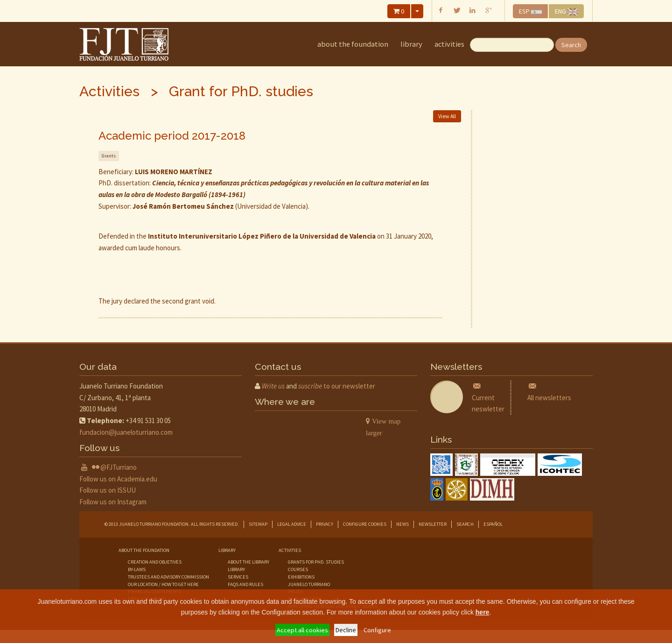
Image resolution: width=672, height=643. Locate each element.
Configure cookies (365, 524)
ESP (530, 11)
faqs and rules (245, 584)
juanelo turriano (309, 584)
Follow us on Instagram (113, 502)
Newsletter (433, 524)
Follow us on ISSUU (108, 490)
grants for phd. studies (316, 562)
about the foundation (353, 44)
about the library (248, 562)
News (402, 524)
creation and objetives (155, 562)
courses (298, 569)
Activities (449, 44)
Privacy (325, 524)
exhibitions (301, 577)
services (238, 577)
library (411, 44)
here (483, 612)
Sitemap (258, 524)
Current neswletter (488, 398)
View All (447, 116)
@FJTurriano (119, 467)
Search (571, 45)
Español (493, 524)
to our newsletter (337, 386)
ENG (567, 11)
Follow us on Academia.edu (118, 479)
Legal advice (292, 524)
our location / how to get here (163, 584)
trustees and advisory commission (168, 577)
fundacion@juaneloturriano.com (126, 432)
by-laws (137, 569)
